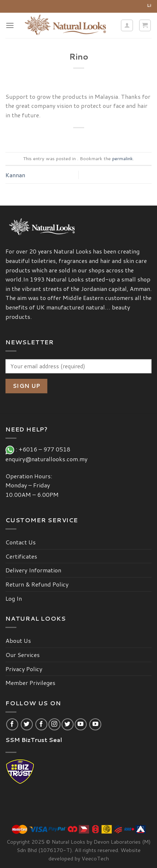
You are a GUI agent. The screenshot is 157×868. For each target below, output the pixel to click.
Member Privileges (30, 683)
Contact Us (21, 542)
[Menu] (10, 25)
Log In (14, 598)
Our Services (23, 655)
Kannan (15, 175)
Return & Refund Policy (37, 584)
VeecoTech (95, 858)
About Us (18, 640)
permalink (123, 158)
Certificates (21, 556)
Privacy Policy (24, 669)
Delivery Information (33, 570)
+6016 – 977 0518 (46, 449)
